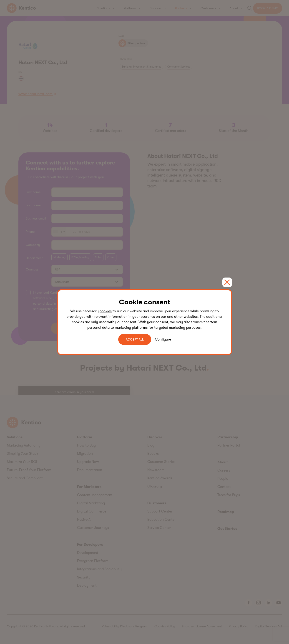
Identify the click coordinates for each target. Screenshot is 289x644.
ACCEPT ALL (135, 339)
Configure (163, 339)
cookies (106, 311)
